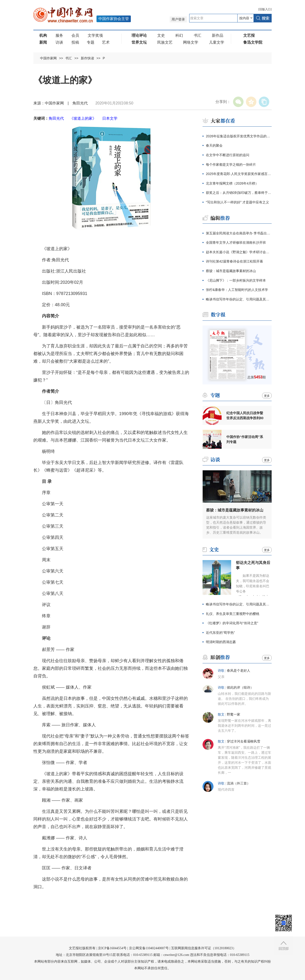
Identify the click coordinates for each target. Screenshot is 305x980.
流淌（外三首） (239, 783)
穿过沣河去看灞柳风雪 (244, 741)
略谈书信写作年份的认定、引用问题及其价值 (239, 299)
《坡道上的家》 (83, 118)
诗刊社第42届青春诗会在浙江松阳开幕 (234, 261)
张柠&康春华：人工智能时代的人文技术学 (237, 290)
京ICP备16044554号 (112, 948)
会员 (75, 35)
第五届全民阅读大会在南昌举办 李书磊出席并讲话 (239, 233)
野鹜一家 (234, 714)
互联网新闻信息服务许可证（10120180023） (204, 948)
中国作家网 (48, 58)
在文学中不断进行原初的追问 (228, 155)
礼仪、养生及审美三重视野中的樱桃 (233, 614)
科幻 (179, 35)
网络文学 (191, 42)
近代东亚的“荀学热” (220, 633)
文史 (161, 35)
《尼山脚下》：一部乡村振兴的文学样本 (236, 280)
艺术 (106, 42)
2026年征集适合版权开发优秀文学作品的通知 (239, 136)
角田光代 (56, 118)
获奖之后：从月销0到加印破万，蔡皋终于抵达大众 (239, 193)
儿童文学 (217, 42)
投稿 (75, 42)
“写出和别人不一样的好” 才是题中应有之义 (237, 202)
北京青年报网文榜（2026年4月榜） (232, 183)
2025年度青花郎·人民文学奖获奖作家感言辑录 (239, 174)
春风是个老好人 (239, 671)
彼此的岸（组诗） (240, 688)
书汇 (198, 35)
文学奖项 (95, 35)
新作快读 (87, 58)
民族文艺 (165, 42)
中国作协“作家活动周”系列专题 (245, 439)
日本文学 (110, 118)
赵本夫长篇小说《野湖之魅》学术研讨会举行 (239, 252)
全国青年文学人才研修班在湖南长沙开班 (236, 242)
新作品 (218, 35)
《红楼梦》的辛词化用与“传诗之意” (232, 623)
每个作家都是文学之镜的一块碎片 (231, 165)
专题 (91, 42)
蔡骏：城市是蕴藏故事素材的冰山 (231, 271)
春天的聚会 (214, 145)
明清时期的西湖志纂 (221, 642)
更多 (267, 396)
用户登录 (178, 19)
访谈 (59, 42)
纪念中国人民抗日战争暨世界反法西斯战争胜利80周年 (245, 416)
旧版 (265, 9)
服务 (59, 35)
